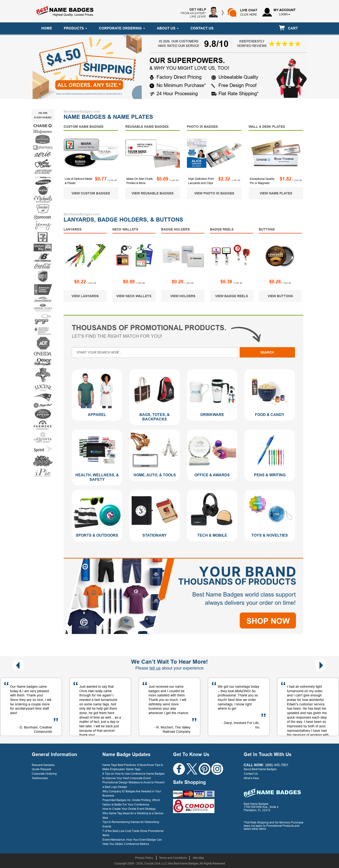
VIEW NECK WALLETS (134, 296)
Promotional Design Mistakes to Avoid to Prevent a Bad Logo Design (133, 785)
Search (267, 352)
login (283, 14)
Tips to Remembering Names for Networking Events (131, 824)
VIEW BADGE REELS (232, 296)
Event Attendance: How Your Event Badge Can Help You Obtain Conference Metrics (132, 842)
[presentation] (18, 665)
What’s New (251, 778)
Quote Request (41, 769)
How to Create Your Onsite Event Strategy (129, 809)
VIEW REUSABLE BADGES (153, 193)
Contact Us (251, 774)
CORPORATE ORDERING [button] (122, 28)
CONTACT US (202, 28)
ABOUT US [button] (168, 28)
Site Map (198, 858)
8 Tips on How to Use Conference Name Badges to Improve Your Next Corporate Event (133, 776)
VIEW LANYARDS (85, 296)
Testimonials (40, 778)
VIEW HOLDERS (183, 296)
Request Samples (43, 765)
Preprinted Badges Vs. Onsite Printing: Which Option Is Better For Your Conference (131, 802)
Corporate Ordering (44, 774)
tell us (155, 668)
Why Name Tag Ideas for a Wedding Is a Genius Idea (133, 816)
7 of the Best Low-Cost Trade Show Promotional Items (133, 833)
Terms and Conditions (173, 858)
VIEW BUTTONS (280, 296)
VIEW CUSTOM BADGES (91, 193)
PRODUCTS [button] (75, 28)
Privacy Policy (144, 858)
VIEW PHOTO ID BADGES (214, 193)
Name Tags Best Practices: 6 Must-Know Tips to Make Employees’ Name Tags (133, 767)
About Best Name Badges (260, 769)
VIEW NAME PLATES (276, 193)
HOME (47, 28)
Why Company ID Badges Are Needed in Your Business (132, 794)
